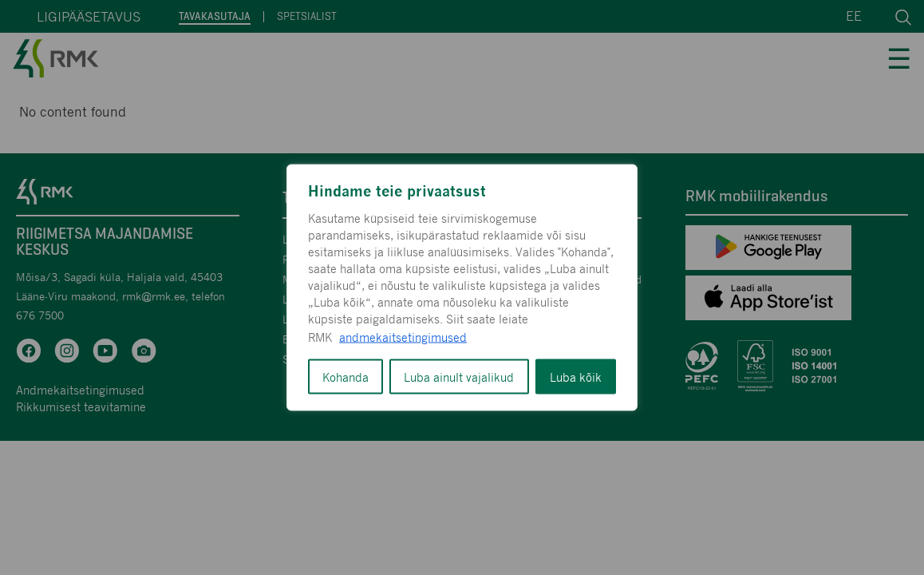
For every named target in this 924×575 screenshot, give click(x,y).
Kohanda (346, 377)
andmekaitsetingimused (403, 337)
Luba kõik (576, 377)
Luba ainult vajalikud (459, 377)
